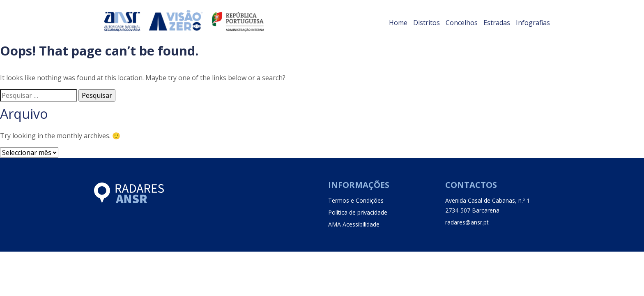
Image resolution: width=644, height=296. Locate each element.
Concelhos (462, 23)
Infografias (533, 23)
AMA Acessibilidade (354, 224)
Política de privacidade (358, 212)
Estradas (497, 23)
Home (398, 23)
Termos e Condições (356, 200)
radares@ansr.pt (467, 222)
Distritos (427, 23)
